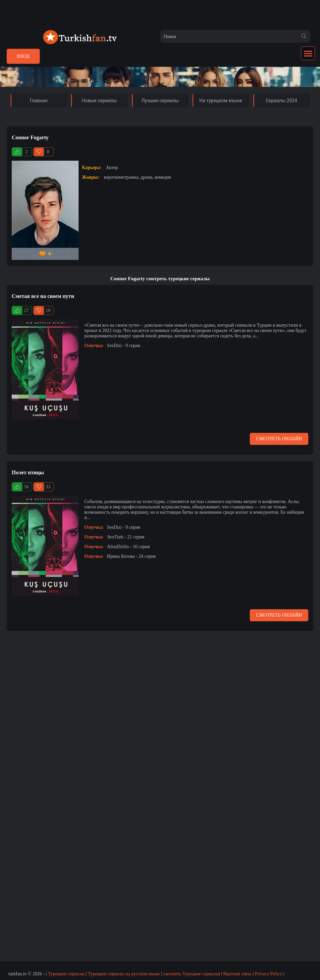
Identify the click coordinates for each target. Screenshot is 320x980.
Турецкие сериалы (66, 974)
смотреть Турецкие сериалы (191, 974)
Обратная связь (236, 974)
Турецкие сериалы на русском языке (124, 974)
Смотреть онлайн (279, 439)
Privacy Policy (269, 974)
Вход (23, 56)
